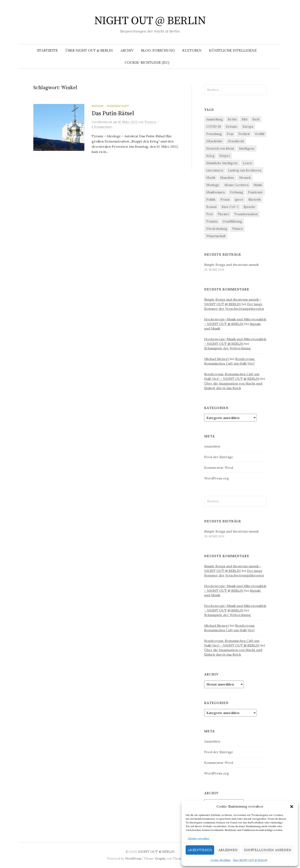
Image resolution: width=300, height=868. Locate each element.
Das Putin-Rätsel (113, 113)
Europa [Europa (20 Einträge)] (248, 127)
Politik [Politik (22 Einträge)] (211, 199)
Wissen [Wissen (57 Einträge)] (237, 229)
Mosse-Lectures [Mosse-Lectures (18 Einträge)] (236, 185)
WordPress (133, 859)
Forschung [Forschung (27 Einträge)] (214, 134)
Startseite (47, 50)
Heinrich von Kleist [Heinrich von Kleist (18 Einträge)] (220, 148)
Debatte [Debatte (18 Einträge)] (232, 127)
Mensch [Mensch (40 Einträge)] (245, 178)
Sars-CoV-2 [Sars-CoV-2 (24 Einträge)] (230, 207)
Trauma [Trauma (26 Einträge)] (212, 221)
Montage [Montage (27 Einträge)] (213, 185)
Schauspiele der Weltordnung (227, 348)
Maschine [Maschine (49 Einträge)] (227, 178)
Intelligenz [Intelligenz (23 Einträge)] (247, 148)
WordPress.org (216, 478)
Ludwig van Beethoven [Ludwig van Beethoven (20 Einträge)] (245, 170)
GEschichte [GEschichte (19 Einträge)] (214, 141)
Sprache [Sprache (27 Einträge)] (249, 207)
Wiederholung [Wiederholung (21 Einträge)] (217, 229)
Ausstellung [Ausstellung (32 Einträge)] (214, 119)
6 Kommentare (102, 127)
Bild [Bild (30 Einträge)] (244, 119)
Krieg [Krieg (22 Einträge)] (210, 156)
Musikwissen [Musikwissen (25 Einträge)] (216, 192)
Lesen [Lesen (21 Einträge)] (247, 163)
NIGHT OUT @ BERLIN (150, 21)
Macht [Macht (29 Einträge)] (211, 178)
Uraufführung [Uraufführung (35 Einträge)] (232, 221)
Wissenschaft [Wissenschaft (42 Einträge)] (216, 236)
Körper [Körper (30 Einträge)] (225, 156)
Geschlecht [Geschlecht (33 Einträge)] (236, 141)
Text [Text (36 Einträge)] (209, 214)
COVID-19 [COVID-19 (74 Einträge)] (214, 127)
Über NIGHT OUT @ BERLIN (250, 860)
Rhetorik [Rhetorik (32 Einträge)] (255, 199)
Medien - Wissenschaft (110, 106)
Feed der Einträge (219, 457)
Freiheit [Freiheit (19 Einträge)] (244, 134)
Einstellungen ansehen (268, 850)
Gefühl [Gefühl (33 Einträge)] (260, 134)
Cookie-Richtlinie (221, 860)
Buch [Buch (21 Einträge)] (256, 119)
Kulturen (192, 50)
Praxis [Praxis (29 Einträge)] (225, 199)
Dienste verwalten (198, 838)
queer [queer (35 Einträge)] (239, 199)
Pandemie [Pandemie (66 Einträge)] (255, 192)
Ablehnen (228, 850)
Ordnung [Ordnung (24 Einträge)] (236, 192)
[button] (292, 807)
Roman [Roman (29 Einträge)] (211, 207)
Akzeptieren (200, 850)
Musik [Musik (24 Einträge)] (258, 185)
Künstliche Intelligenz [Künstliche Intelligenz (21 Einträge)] (222, 163)
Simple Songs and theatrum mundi (231, 265)
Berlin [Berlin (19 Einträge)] (232, 119)
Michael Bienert (217, 359)
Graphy (160, 859)
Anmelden (212, 446)
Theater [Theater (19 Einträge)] (224, 214)
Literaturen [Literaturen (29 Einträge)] (215, 170)
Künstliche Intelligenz (233, 50)
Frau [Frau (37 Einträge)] (230, 134)
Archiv (127, 50)
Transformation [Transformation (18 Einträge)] (246, 214)
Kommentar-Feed (219, 468)
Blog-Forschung (158, 50)
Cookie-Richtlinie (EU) (147, 63)
